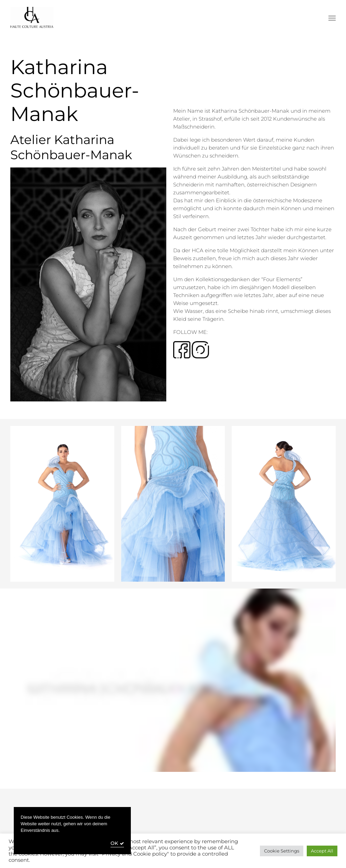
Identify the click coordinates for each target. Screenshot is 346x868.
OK (114, 843)
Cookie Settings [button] (282, 851)
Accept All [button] (322, 851)
